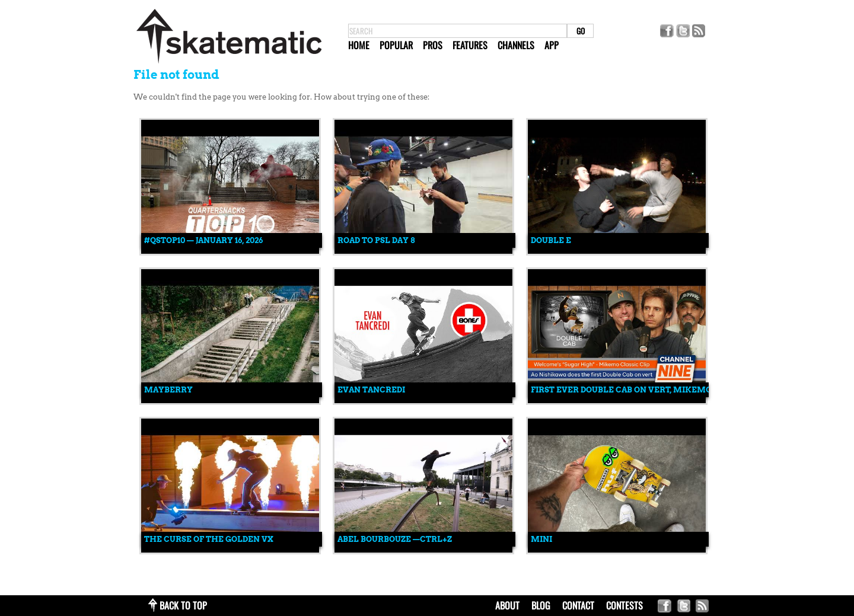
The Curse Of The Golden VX (209, 539)
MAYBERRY (168, 390)
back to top (183, 605)
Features (470, 45)
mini (541, 539)
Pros (433, 45)
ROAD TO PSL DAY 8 (376, 240)
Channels (516, 45)
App (552, 45)
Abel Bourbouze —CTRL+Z (395, 539)
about (507, 605)
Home (359, 45)
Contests (624, 605)
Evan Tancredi (371, 390)
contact (578, 605)
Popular (396, 45)
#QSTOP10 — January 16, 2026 (203, 240)
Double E (551, 240)
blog (541, 605)
